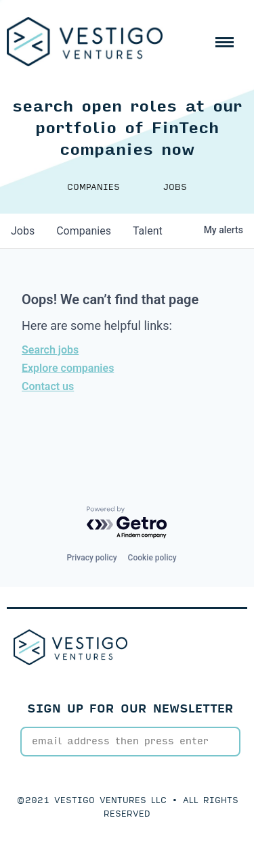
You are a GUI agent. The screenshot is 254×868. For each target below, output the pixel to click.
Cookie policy (152, 558)
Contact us (48, 386)
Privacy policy (91, 558)
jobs (23, 231)
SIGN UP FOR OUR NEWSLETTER (130, 709)
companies (84, 231)
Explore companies (68, 368)
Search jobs (50, 350)
